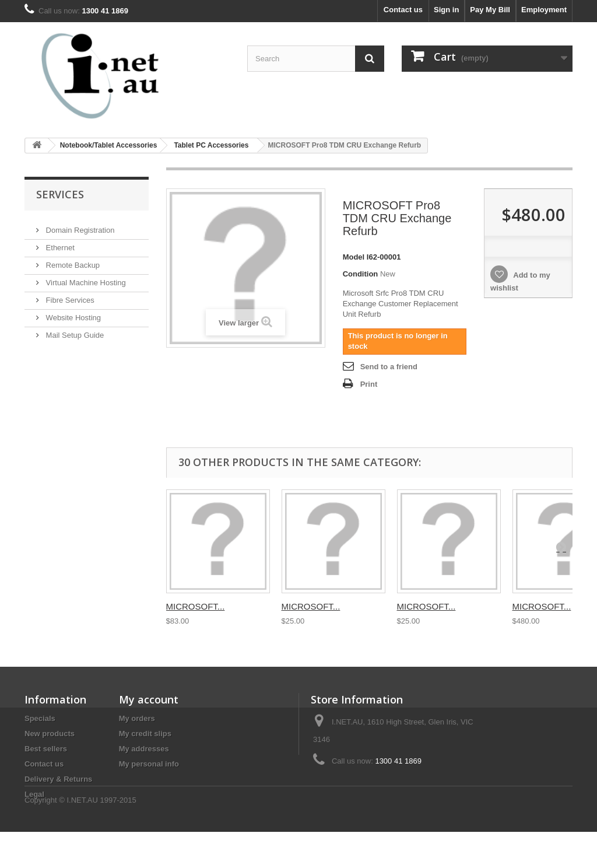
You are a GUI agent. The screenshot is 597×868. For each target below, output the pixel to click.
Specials (40, 718)
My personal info (149, 764)
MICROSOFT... (196, 606)
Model (354, 257)
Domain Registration (79, 225)
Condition (361, 274)
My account (149, 699)
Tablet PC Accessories (211, 145)
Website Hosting (72, 313)
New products (50, 734)
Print (369, 384)
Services (60, 194)
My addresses (144, 749)
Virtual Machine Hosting (85, 278)
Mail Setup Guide (74, 330)
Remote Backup (72, 260)
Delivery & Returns (58, 779)
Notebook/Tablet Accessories (109, 145)
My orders (137, 718)
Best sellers (46, 749)
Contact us (403, 10)
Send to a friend (389, 367)
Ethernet (59, 243)
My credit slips (145, 734)
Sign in (446, 10)
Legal (34, 794)
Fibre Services (69, 295)
